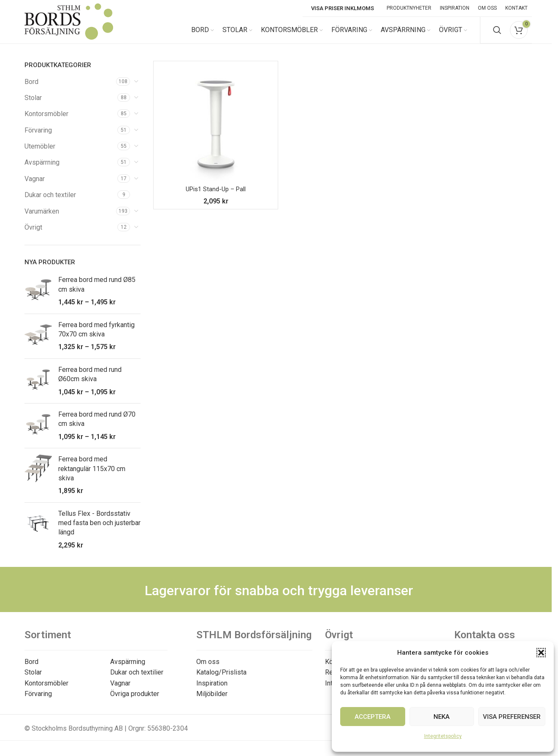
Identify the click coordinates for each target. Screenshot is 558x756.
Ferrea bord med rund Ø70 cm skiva (97, 426)
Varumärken (42, 218)
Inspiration (212, 690)
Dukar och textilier (137, 680)
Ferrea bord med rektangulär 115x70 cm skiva (92, 476)
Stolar (33, 105)
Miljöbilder (212, 701)
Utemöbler (40, 154)
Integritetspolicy (443, 736)
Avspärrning (42, 170)
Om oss (208, 669)
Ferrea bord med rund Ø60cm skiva (90, 381)
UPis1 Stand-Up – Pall (216, 196)
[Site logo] (69, 33)
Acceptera (372, 717)
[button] (541, 653)
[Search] (497, 34)
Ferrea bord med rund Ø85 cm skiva (97, 292)
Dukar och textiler (50, 202)
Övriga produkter (135, 701)
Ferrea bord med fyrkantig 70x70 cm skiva (96, 337)
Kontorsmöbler (46, 121)
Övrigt (33, 235)
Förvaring (38, 137)
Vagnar (35, 186)
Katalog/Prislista (221, 680)
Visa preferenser (512, 717)
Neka (442, 717)
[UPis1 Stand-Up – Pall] (216, 130)
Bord (31, 89)
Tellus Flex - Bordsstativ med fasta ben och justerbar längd (99, 530)
